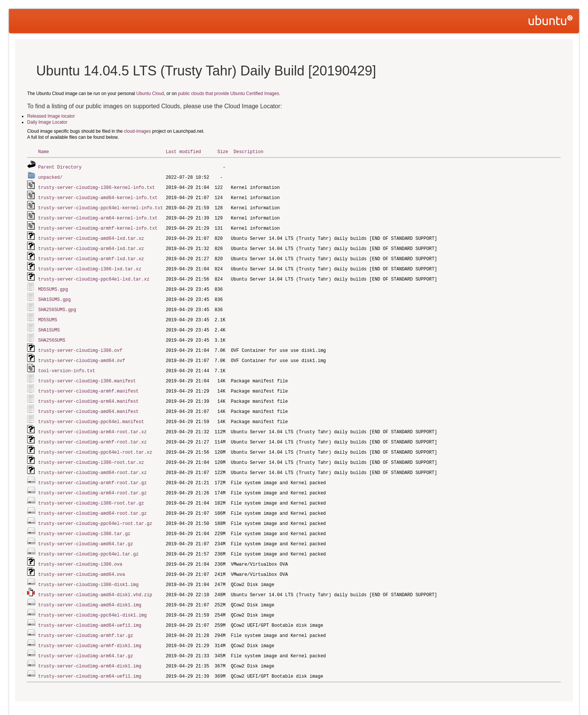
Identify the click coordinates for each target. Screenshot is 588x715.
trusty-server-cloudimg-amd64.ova (81, 559)
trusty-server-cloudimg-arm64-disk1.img (90, 647)
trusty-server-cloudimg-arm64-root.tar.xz (92, 421)
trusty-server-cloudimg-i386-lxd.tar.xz (90, 265)
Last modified (184, 151)
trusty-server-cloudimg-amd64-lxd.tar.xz (91, 235)
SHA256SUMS (52, 333)
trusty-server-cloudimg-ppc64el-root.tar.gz (95, 510)
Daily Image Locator (47, 122)
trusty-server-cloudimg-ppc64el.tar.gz (88, 539)
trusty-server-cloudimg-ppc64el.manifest (91, 412)
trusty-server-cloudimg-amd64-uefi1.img (90, 608)
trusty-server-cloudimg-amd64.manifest (88, 402)
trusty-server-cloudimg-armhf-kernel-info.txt (98, 225)
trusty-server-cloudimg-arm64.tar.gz (86, 637)
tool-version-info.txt (67, 363)
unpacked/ (50, 176)
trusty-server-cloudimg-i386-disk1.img (88, 568)
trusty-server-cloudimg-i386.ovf (80, 343)
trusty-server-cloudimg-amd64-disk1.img (90, 588)
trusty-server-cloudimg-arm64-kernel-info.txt (98, 216)
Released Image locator (51, 116)
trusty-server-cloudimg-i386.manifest (87, 372)
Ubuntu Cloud (150, 94)
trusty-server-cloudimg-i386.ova (80, 549)
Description (249, 151)
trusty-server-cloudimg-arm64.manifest (88, 392)
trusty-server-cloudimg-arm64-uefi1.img (90, 657)
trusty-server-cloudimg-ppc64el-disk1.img (92, 598)
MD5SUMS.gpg (53, 284)
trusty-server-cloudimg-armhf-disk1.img (90, 627)
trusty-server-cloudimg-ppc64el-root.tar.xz (95, 441)
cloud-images (137, 131)
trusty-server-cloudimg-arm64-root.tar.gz (92, 480)
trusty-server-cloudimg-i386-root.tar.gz (91, 490)
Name (44, 151)
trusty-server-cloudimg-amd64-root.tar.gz (92, 500)
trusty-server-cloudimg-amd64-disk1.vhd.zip (95, 578)
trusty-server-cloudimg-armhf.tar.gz (86, 618)
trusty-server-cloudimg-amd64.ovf (81, 353)
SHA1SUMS (49, 323)
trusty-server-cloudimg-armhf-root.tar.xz (92, 431)
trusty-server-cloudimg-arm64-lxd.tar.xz (91, 245)
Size (223, 151)
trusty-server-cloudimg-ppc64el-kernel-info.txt (100, 206)
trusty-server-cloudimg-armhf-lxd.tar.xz (91, 255)
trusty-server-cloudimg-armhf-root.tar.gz (92, 470)
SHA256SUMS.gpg (57, 304)
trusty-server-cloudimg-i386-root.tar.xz (91, 451)
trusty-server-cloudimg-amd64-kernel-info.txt (98, 196)
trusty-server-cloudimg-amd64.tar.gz (86, 529)
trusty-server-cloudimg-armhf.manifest (88, 382)
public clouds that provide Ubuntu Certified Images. (229, 94)
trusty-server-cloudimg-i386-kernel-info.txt (96, 186)
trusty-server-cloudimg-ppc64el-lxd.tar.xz (94, 274)
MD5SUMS (47, 314)
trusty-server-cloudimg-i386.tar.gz (84, 519)
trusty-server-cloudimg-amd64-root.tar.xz (92, 461)
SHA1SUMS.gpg (54, 294)
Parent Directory (60, 166)
